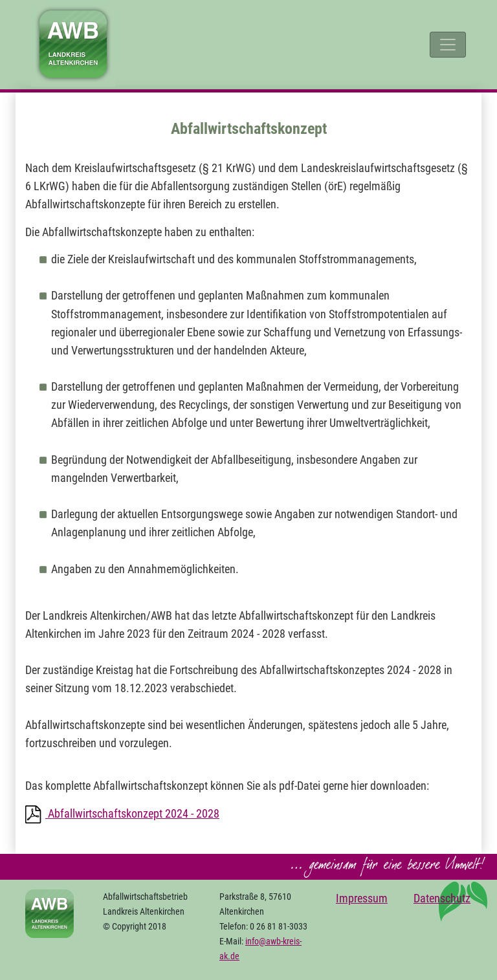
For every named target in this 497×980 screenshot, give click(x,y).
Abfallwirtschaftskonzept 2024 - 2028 (132, 814)
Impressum (362, 898)
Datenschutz (442, 898)
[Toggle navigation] (448, 45)
